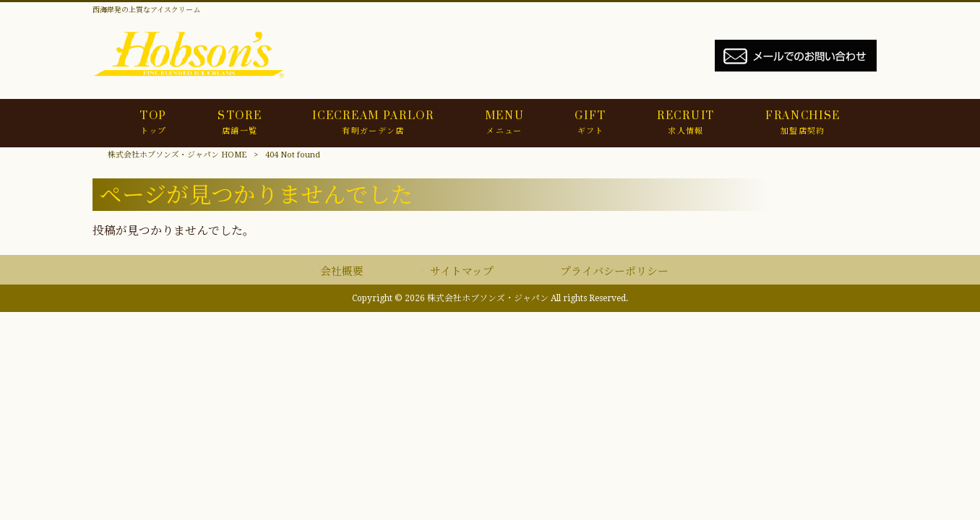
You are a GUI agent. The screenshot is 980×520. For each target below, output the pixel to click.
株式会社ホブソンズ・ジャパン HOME (177, 155)
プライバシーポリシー (614, 272)
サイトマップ (462, 272)
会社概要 (342, 272)
